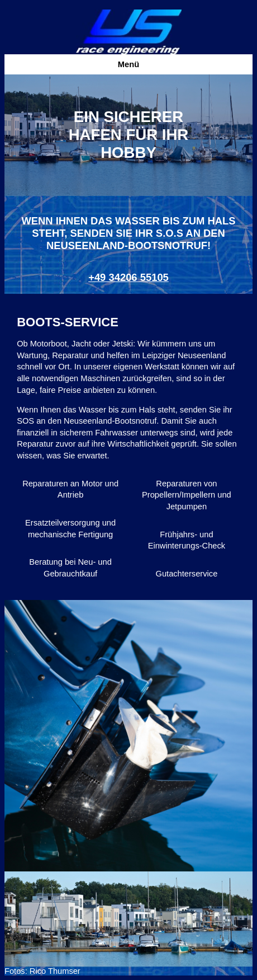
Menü (128, 64)
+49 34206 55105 (128, 277)
